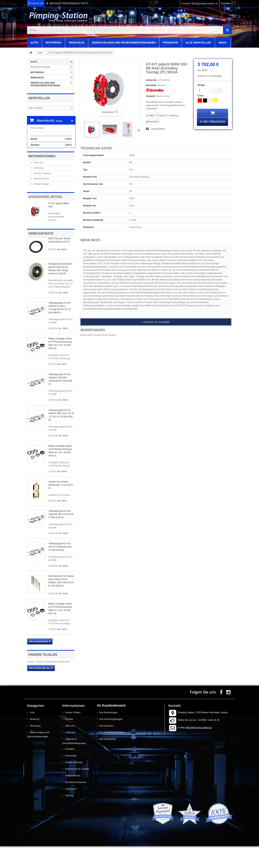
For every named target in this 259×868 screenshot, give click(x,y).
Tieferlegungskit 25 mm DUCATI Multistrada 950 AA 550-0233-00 (60, 569)
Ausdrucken (158, 129)
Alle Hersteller (198, 43)
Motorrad (53, 43)
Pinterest (153, 122)
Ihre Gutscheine (108, 761)
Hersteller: (152, 85)
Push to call (37, 3)
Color (201, 96)
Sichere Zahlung (42, 195)
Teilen (161, 116)
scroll (250, 859)
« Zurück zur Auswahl (156, 322)
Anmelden (226, 3)
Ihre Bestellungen (109, 734)
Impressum (71, 811)
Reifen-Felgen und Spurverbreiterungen (124, 43)
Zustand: (151, 96)
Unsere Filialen (41, 206)
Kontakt (69, 741)
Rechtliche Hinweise (75, 804)
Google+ (173, 116)
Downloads (71, 777)
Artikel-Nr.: (152, 80)
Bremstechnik (40, 67)
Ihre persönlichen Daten (112, 754)
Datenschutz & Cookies (77, 791)
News (223, 43)
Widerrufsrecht (41, 201)
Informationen (42, 178)
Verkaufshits (41, 255)
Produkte (171, 43)
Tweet (151, 116)
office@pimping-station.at (198, 749)
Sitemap (69, 817)
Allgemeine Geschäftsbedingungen (74, 763)
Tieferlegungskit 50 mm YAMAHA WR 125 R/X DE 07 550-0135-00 (61, 536)
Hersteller (39, 98)
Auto (34, 43)
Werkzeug (77, 43)
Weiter (139, 130)
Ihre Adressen (107, 748)
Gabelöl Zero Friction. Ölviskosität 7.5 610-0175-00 (61, 507)
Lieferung (38, 190)
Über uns (38, 184)
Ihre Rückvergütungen (111, 741)
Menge (201, 85)
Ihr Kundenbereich (111, 727)
